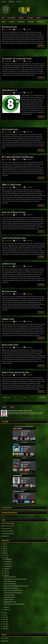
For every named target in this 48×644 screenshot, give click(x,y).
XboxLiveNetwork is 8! (9, 90)
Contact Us (40, 22)
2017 (4, 555)
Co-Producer (24, 442)
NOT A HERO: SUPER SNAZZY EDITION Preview (18, 157)
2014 (4, 615)
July (5, 571)
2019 (4, 551)
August (6, 568)
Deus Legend (9, 30)
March (6, 610)
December (7, 559)
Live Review (5, 528)
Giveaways (21, 18)
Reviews (4, 22)
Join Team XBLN (21, 22)
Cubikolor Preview (8, 319)
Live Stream (30, 18)
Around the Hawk (7, 534)
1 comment (28, 30)
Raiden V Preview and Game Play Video (15, 372)
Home (3, 18)
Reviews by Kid (6, 531)
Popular (4, 407)
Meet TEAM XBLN (11, 18)
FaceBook (4, 2)
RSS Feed (19, 2)
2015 (4, 613)
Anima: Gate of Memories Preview (14, 212)
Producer (24, 490)
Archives (12, 407)
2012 (4, 620)
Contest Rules (5, 641)
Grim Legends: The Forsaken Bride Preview (17, 58)
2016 (4, 558)
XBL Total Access (7, 523)
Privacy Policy (4, 638)
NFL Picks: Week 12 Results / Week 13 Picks (20, 411)
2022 (4, 544)
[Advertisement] (23, 53)
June (6, 573)
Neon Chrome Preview (10, 27)
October (6, 564)
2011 (4, 622)
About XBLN (31, 22)
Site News (11, 22)
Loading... (4, 516)
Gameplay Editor (24, 474)
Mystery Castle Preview (10, 345)
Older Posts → (43, 397)
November (7, 562)
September (7, 566)
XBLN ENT (5, 536)
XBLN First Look (6, 526)
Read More (41, 46)
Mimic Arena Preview (9, 291)
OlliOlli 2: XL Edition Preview (12, 185)
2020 (4, 549)
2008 (4, 629)
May (5, 575)
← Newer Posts (6, 397)
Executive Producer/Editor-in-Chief (24, 427)
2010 (4, 624)
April (6, 607)
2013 (4, 617)
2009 (4, 626)
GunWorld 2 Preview (9, 264)
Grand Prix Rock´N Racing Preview (14, 238)
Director (24, 458)
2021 (4, 546)
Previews (38, 18)
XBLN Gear (11, 2)
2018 (4, 553)
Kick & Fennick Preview (10, 129)
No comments (29, 61)
